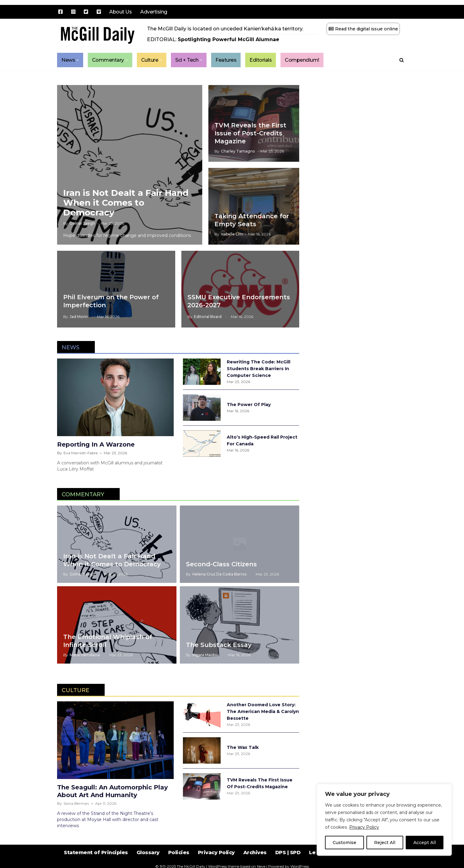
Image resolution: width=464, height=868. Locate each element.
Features (226, 60)
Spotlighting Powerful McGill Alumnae (228, 39)
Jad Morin (79, 317)
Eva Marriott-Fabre (81, 453)
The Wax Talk (243, 747)
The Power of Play (249, 405)
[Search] (402, 60)
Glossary (148, 852)
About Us (120, 12)
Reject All (385, 843)
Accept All (425, 843)
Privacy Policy (364, 827)
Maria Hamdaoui (85, 655)
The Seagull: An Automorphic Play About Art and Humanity (112, 791)
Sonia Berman (76, 803)
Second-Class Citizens (221, 564)
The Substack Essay (219, 645)
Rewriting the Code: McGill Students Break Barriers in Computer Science (259, 369)
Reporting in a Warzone (96, 444)
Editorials (261, 60)
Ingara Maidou (206, 655)
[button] (78, 60)
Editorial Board (208, 317)
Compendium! (302, 60)
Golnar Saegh (82, 223)
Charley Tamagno (238, 151)
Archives (255, 852)
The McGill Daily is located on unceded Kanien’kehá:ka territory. (225, 29)
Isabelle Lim (232, 234)
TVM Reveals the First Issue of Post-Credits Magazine (250, 133)
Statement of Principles (96, 852)
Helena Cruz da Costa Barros (219, 574)
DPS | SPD (288, 852)
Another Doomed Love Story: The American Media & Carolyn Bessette (263, 711)
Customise (344, 843)
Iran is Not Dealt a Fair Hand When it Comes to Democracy (126, 203)
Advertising (154, 12)
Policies (179, 852)
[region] (384, 820)
